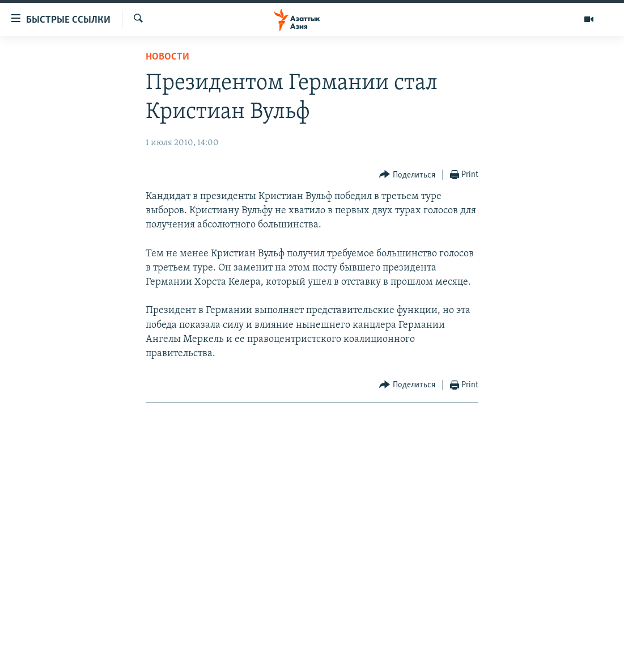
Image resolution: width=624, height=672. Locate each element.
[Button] (407, 175)
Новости (167, 57)
